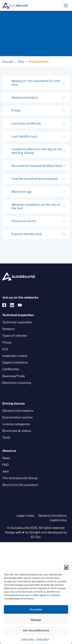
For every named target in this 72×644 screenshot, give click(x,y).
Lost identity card (24, 136)
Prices (16, 110)
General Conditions (52, 516)
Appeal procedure (25, 97)
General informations (18, 411)
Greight (35, 532)
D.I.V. (5, 349)
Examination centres (17, 417)
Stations (8, 329)
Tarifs (6, 438)
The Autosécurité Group (20, 478)
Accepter (36, 609)
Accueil (8, 62)
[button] (66, 567)
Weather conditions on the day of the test (36, 206)
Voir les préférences (36, 630)
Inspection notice (15, 356)
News (6, 458)
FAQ (21, 62)
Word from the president (20, 485)
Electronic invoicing (17, 383)
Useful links (58, 520)
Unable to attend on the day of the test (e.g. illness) (37, 151)
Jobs (6, 471)
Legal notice (28, 639)
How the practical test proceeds (35, 179)
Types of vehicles (15, 336)
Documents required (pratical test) (37, 166)
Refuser (36, 620)
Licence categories (16, 424)
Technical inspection (17, 322)
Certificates (11, 369)
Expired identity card (27, 234)
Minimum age (22, 192)
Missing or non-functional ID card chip (36, 83)
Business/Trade (14, 376)
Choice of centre (24, 221)
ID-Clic (36, 537)
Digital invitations (15, 362)
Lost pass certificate (26, 123)
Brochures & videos (17, 431)
